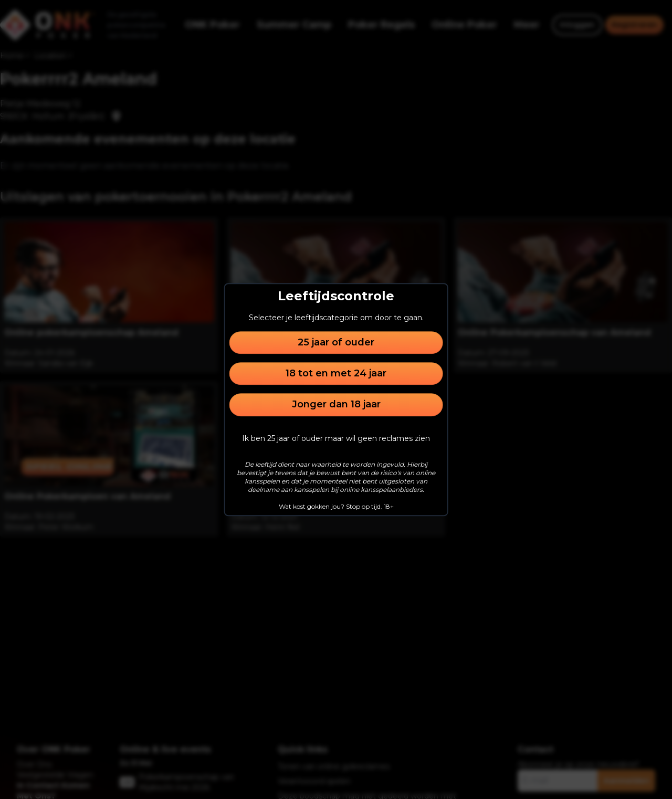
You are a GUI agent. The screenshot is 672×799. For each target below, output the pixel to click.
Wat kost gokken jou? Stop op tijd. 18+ (336, 506)
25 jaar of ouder (336, 342)
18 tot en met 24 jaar (336, 373)
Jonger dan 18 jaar (336, 405)
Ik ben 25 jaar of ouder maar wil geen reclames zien (336, 438)
